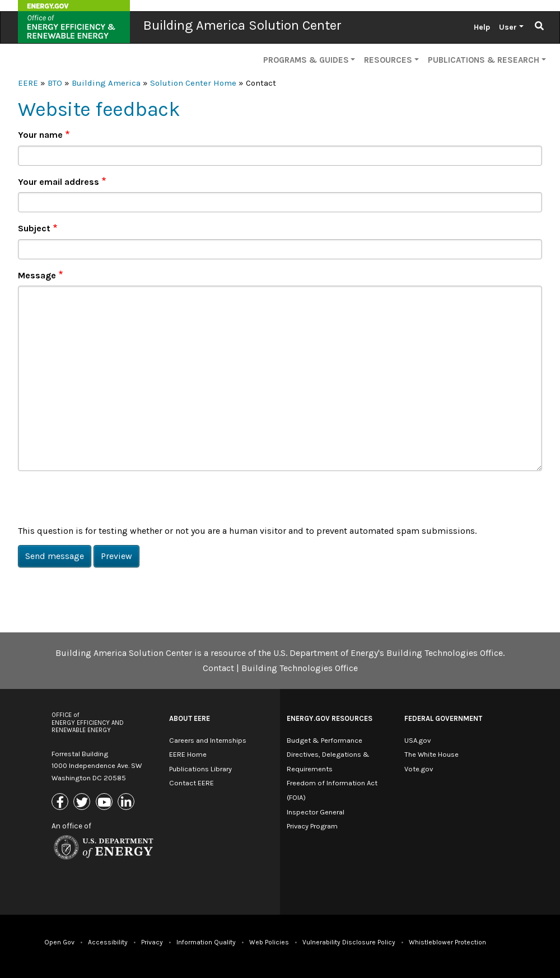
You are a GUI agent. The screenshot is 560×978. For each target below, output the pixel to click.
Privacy (152, 942)
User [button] (508, 27)
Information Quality (206, 942)
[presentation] (103, 502)
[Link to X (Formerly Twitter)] (83, 802)
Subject (34, 228)
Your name (40, 135)
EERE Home (188, 754)
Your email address (59, 182)
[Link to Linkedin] (127, 802)
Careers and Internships (208, 740)
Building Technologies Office (300, 668)
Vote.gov (419, 769)
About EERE (190, 718)
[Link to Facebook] (61, 802)
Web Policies (269, 942)
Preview (116, 556)
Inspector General (316, 812)
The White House (431, 754)
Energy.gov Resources (330, 718)
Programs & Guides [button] (306, 60)
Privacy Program (312, 826)
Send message (55, 556)
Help (482, 27)
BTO (55, 83)
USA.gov (417, 740)
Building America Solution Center (242, 25)
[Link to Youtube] (106, 802)
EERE (28, 83)
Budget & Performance (325, 740)
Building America (106, 83)
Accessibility (108, 942)
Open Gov (59, 942)
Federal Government (443, 718)
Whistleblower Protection (447, 942)
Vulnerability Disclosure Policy (349, 942)
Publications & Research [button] (484, 60)
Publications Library (200, 769)
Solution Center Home (193, 83)
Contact (218, 668)
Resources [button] (388, 60)
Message (37, 275)
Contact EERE (192, 783)
